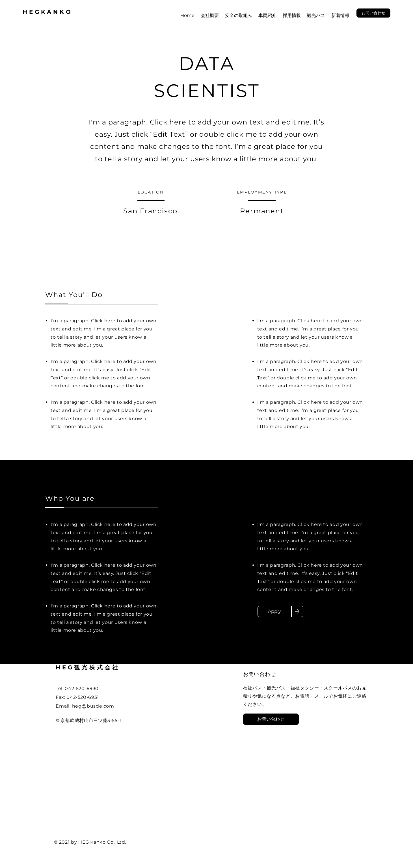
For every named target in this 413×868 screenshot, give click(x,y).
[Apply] (274, 611)
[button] (373, 13)
